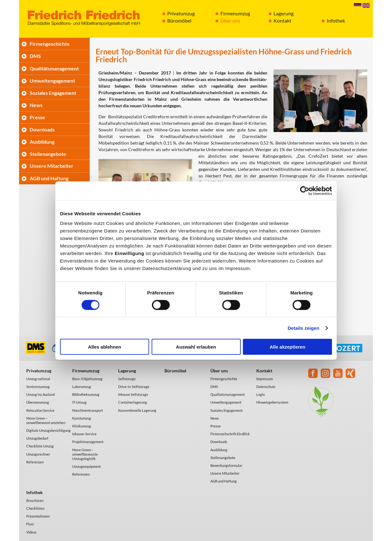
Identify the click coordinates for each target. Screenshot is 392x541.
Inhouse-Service (84, 434)
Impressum (265, 379)
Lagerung (284, 13)
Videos (31, 532)
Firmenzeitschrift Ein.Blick (230, 434)
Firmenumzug (235, 13)
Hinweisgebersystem (272, 402)
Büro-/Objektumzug (87, 379)
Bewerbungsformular (226, 465)
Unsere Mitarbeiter (52, 166)
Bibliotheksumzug (86, 394)
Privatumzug (181, 13)
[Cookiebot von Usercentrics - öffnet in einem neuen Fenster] (305, 191)
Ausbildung (42, 142)
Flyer (30, 524)
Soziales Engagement (53, 93)
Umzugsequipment (86, 466)
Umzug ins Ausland (40, 394)
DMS (35, 56)
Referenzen (35, 462)
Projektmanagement (88, 442)
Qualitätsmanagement (54, 68)
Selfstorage (127, 379)
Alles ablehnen (105, 347)
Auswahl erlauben (196, 347)
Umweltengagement (52, 81)
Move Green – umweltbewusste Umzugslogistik (85, 454)
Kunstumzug (82, 418)
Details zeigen (303, 328)
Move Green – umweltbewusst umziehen (46, 420)
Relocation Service (40, 410)
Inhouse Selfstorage (133, 394)
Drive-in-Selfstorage (134, 387)
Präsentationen (38, 516)
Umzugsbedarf (37, 438)
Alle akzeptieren (287, 347)
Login (261, 394)
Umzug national (38, 379)
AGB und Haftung (49, 178)
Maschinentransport (88, 410)
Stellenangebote (48, 154)
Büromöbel (179, 20)
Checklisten (35, 508)
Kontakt (282, 20)
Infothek (336, 20)
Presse (37, 117)
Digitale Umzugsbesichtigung (48, 430)
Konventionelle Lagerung (137, 410)
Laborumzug (82, 387)
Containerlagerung (133, 402)
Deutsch (358, 5)
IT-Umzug (79, 402)
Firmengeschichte (50, 44)
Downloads (42, 129)
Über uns (230, 20)
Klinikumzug (82, 426)
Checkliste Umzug (40, 446)
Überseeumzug (38, 402)
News (36, 105)
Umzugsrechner (38, 454)
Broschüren (35, 500)
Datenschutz (266, 387)
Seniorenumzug (38, 387)
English (366, 5)
